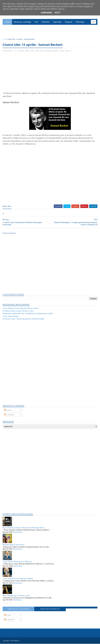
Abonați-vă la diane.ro (18, 609)
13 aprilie (21, 51)
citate (32, 51)
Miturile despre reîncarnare (13, 545)
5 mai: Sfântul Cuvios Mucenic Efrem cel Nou (20, 309)
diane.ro (17, 641)
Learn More (46, 13)
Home (8, 22)
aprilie (27, 51)
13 (16, 51)
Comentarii (9, 415)
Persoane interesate (50, 609)
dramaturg (47, 51)
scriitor (61, 51)
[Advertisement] (24, 73)
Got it (57, 13)
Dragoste (69, 22)
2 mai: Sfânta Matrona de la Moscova (17, 562)
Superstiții (57, 22)
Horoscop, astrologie (22, 22)
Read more (18, 532)
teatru (67, 51)
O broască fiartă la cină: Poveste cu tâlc (18, 311)
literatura (55, 51)
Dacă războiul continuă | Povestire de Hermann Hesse (24, 528)
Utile (17, 32)
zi (71, 51)
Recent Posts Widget (7, 603)
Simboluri (46, 22)
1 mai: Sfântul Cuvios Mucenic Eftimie (18, 579)
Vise (36, 22)
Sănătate (8, 32)
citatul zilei (39, 51)
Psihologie (80, 22)
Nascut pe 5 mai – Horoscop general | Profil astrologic (23, 319)
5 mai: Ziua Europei (10, 316)
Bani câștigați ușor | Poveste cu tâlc (16, 596)
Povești (91, 26)
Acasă (5, 39)
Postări (8, 411)
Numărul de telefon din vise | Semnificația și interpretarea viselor (28, 314)
